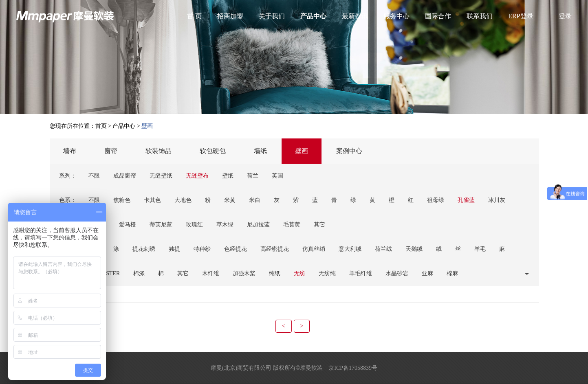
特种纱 (202, 249)
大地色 (183, 200)
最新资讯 (355, 16)
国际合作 (438, 16)
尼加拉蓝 (258, 225)
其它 (319, 225)
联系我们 (480, 16)
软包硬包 (213, 151)
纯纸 (275, 273)
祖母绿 (436, 200)
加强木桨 (244, 273)
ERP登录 (521, 16)
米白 (255, 200)
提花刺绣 (144, 249)
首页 (101, 126)
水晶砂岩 (397, 273)
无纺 (300, 273)
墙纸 (260, 151)
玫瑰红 (194, 225)
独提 (174, 249)
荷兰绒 (383, 249)
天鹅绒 (414, 249)
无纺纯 (327, 273)
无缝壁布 (197, 176)
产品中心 (313, 16)
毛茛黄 (292, 225)
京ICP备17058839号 (353, 368)
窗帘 (111, 151)
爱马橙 (128, 225)
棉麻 (452, 273)
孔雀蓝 (466, 200)
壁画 (302, 151)
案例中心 (349, 151)
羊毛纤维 (361, 273)
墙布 (70, 151)
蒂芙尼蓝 (161, 225)
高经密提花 (275, 249)
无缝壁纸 (161, 176)
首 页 (194, 16)
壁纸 (228, 176)
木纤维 (211, 273)
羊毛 (480, 249)
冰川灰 (497, 200)
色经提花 (236, 249)
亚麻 (427, 273)
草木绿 (225, 225)
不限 (94, 176)
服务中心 (396, 16)
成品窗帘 (125, 176)
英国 (277, 176)
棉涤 (139, 273)
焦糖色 (122, 200)
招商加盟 (230, 16)
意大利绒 (350, 249)
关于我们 (272, 16)
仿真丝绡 (314, 249)
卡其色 (152, 200)
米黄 (230, 200)
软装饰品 (159, 151)
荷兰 (253, 176)
